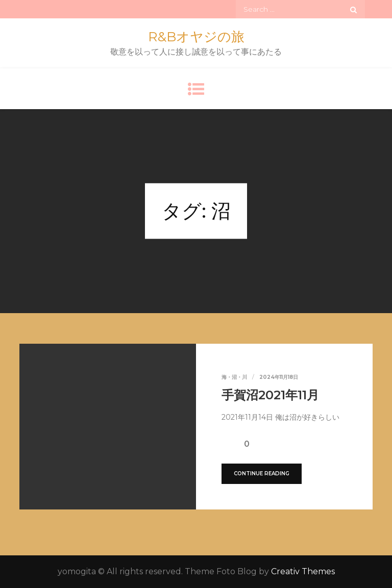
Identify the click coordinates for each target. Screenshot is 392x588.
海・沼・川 (234, 377)
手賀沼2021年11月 (270, 395)
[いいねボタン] (229, 444)
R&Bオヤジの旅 (196, 37)
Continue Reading (262, 474)
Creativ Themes (303, 571)
